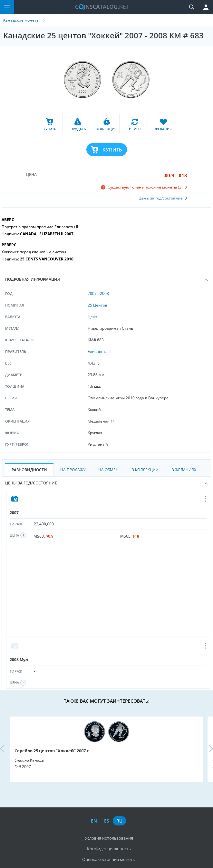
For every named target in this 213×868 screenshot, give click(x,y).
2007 (92, 293)
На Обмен (108, 470)
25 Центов (97, 305)
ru (119, 821)
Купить (112, 150)
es (107, 821)
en (94, 821)
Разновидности (29, 470)
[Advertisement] (108, 591)
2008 (104, 293)
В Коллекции (145, 470)
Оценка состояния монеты (109, 859)
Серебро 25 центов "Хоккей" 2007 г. (52, 751)
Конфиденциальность (109, 849)
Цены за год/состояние (106, 483)
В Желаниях (184, 470)
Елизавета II (99, 351)
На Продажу (73, 470)
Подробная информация (106, 279)
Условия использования (109, 838)
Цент (92, 317)
